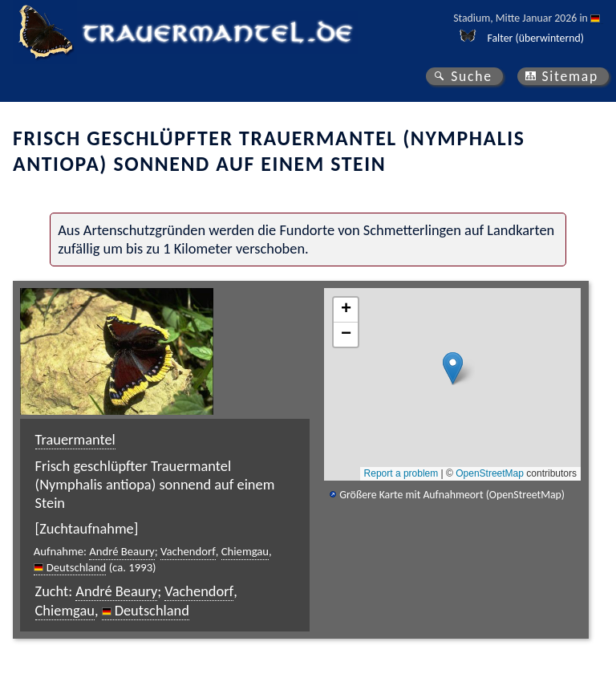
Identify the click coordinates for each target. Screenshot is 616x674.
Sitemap (570, 76)
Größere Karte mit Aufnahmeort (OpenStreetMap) (452, 495)
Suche (472, 76)
